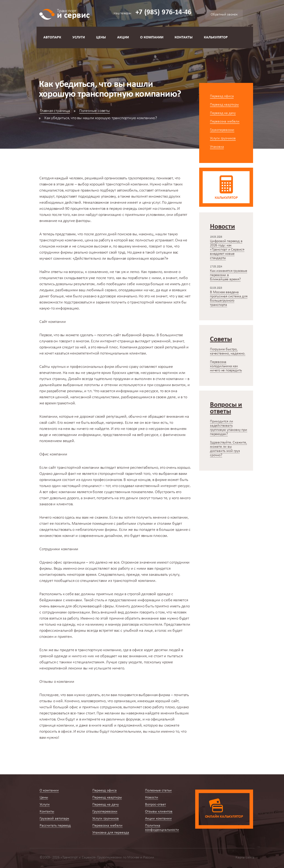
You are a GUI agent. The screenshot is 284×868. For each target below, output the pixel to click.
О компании (152, 37)
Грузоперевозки (222, 130)
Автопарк (52, 37)
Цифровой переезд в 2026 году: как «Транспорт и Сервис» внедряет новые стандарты (227, 250)
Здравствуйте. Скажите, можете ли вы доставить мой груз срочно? (228, 449)
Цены (101, 37)
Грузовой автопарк (54, 819)
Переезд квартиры (224, 105)
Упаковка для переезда (111, 833)
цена (146, 203)
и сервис (73, 13)
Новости (152, 798)
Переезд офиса (222, 96)
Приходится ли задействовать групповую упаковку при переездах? (229, 428)
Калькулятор (216, 37)
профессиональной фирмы (63, 631)
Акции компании (158, 819)
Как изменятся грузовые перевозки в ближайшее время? (229, 275)
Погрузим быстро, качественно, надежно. (228, 351)
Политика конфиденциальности (162, 828)
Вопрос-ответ (155, 805)
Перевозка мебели (225, 122)
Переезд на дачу (223, 113)
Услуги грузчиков (223, 138)
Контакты (184, 37)
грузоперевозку (141, 178)
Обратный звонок (224, 15)
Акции (123, 37)
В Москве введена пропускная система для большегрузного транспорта (229, 299)
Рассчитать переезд (55, 826)
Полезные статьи (158, 790)
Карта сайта (245, 857)
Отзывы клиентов (159, 812)
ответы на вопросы (67, 272)
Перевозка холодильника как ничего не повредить (226, 366)
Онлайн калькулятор (224, 817)
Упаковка (217, 147)
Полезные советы (95, 111)
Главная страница (55, 111)
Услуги (79, 37)
